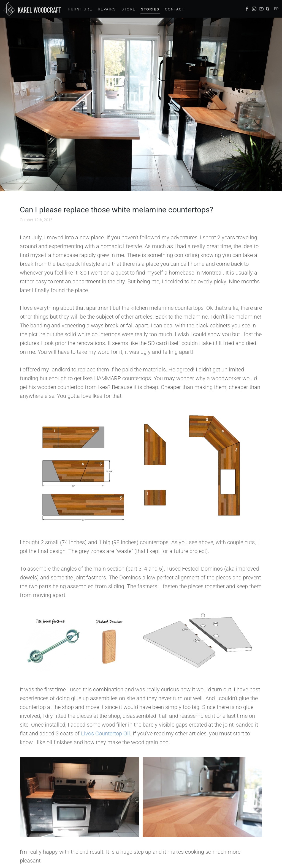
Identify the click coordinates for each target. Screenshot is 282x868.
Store (128, 9)
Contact (175, 9)
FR (276, 9)
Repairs (107, 9)
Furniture (80, 9)
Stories (150, 9)
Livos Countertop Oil (105, 733)
